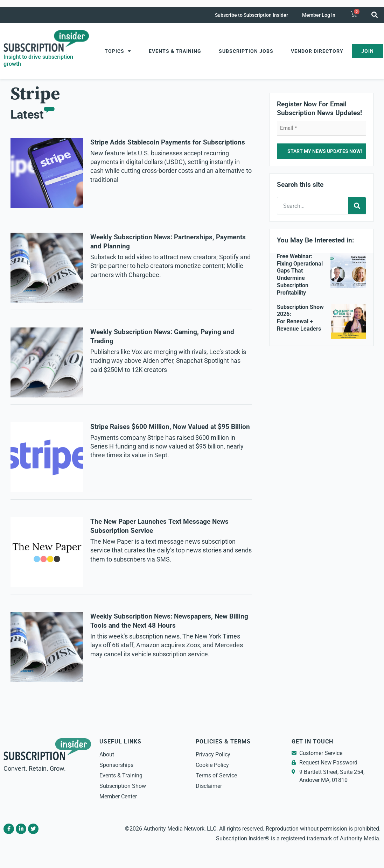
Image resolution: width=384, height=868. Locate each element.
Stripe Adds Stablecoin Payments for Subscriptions (168, 142)
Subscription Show (123, 786)
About (107, 754)
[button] (375, 15)
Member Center (118, 796)
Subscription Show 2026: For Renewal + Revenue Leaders (300, 318)
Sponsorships (116, 765)
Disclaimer (209, 786)
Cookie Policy (212, 765)
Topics (118, 51)
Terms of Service (216, 775)
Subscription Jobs (246, 51)
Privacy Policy (213, 754)
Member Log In (319, 15)
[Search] (357, 206)
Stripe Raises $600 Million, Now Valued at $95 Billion (170, 427)
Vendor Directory (317, 51)
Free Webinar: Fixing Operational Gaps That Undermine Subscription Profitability (300, 274)
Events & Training (175, 51)
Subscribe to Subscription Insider (252, 15)
